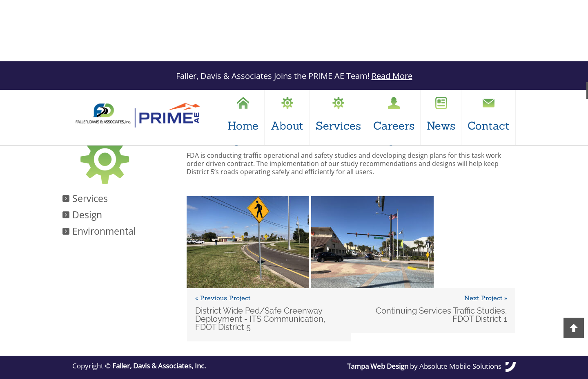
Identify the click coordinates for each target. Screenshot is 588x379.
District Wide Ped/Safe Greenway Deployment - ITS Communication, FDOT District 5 (260, 319)
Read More (392, 76)
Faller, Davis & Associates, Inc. (159, 366)
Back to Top (574, 328)
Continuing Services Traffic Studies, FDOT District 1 (441, 315)
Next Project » (486, 298)
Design (87, 215)
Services (90, 199)
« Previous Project (223, 298)
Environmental (104, 232)
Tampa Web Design (378, 367)
